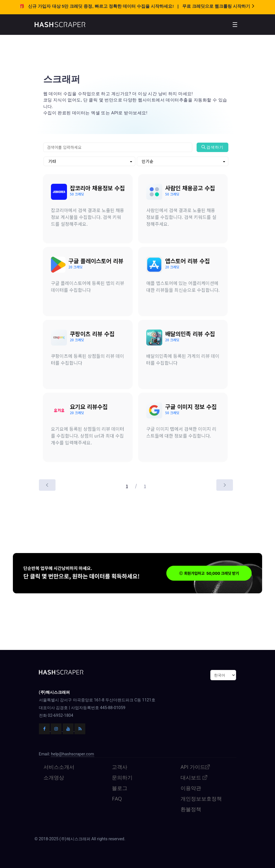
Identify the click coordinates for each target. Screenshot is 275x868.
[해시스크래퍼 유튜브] (69, 711)
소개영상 (54, 760)
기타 (52, 161)
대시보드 (194, 760)
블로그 (120, 771)
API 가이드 (195, 749)
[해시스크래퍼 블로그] (80, 711)
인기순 (148, 161)
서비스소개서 (59, 749)
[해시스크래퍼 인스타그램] (57, 711)
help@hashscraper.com (72, 737)
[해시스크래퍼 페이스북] (45, 711)
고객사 (120, 749)
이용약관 (191, 771)
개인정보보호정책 (201, 781)
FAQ (117, 781)
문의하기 (122, 760)
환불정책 (191, 792)
